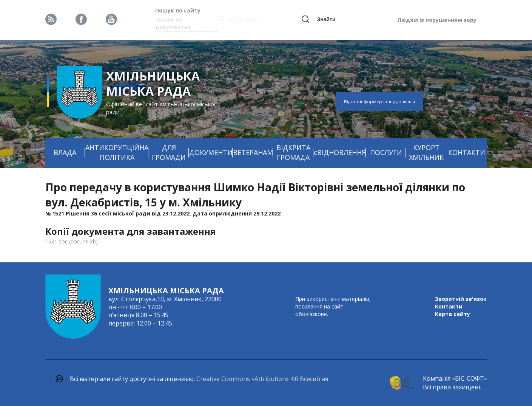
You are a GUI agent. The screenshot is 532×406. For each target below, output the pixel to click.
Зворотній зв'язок (461, 299)
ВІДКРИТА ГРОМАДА (293, 152)
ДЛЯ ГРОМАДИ (169, 152)
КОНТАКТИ (467, 152)
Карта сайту (453, 314)
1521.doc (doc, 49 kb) (72, 241)
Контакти (449, 306)
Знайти (326, 19)
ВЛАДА (65, 152)
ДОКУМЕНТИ (211, 152)
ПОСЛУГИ (386, 152)
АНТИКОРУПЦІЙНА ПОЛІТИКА (117, 152)
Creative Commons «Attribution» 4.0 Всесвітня (262, 379)
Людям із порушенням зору (437, 20)
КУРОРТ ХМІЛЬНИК (426, 152)
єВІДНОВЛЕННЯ (340, 152)
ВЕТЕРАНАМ (253, 152)
